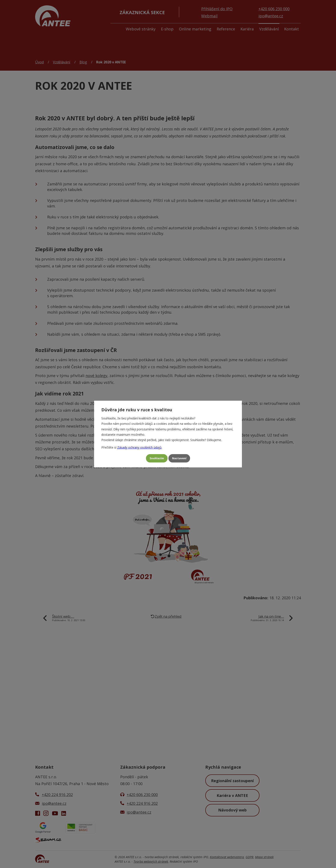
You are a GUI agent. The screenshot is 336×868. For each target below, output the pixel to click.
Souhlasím (155, 458)
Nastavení (181, 458)
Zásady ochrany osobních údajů (139, 447)
